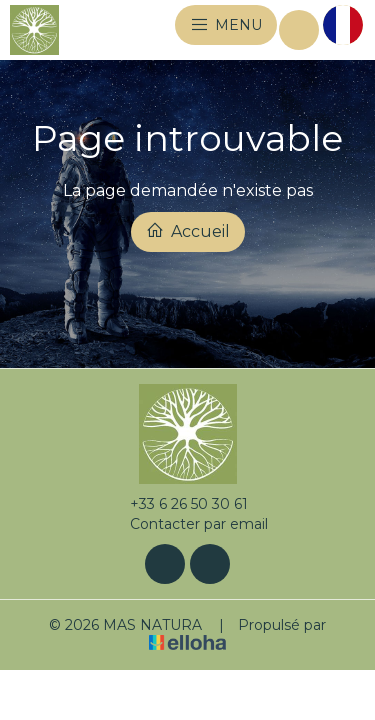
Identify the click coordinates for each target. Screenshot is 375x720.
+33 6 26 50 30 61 (177, 504)
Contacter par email (187, 524)
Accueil (188, 231)
